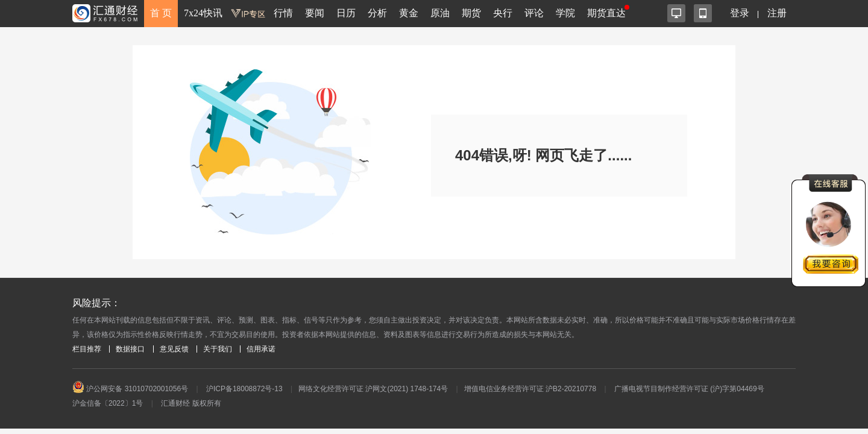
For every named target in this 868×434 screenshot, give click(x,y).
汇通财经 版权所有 (191, 403)
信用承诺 (261, 349)
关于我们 (218, 349)
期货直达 (606, 13)
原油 (440, 13)
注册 (777, 13)
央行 (503, 13)
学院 (565, 13)
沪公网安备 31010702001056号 (130, 389)
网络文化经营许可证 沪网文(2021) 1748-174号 (373, 389)
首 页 (161, 13)
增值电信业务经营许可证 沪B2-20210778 (530, 389)
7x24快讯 (203, 13)
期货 (471, 13)
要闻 (315, 13)
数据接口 (130, 349)
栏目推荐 (87, 349)
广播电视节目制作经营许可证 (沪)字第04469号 (689, 389)
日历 (346, 13)
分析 (377, 13)
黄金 (409, 13)
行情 (283, 13)
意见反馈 (174, 349)
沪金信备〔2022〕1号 (108, 403)
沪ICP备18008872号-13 (244, 389)
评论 (534, 13)
